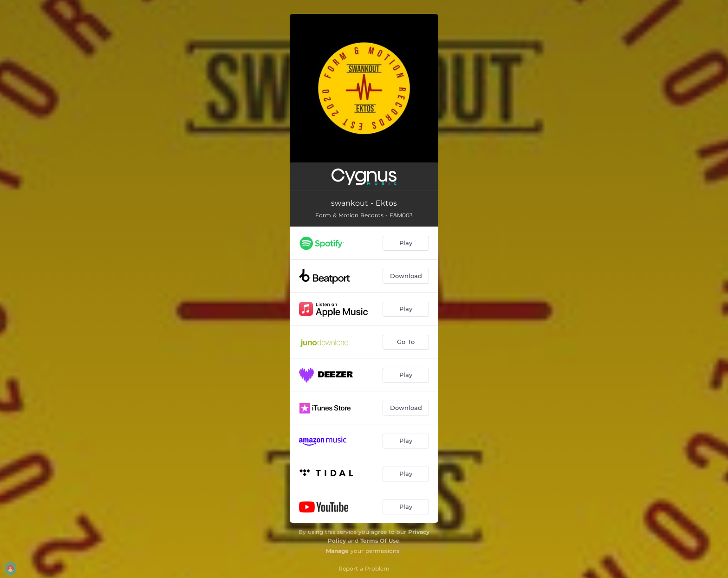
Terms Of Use (380, 541)
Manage (337, 551)
